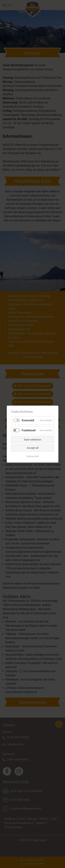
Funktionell (29, 430)
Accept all (32, 448)
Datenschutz (33, 456)
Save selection (33, 439)
